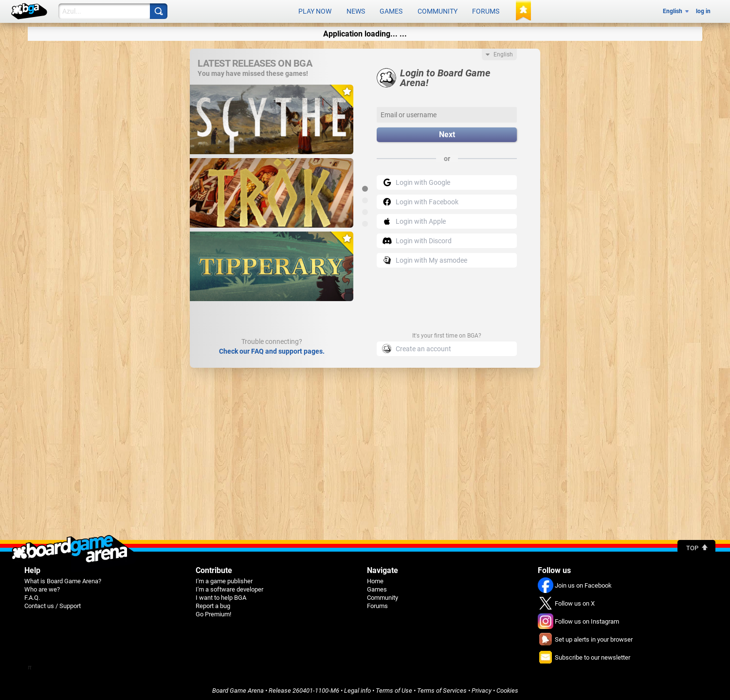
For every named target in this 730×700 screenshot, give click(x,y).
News (356, 11)
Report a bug (213, 604)
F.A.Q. (32, 596)
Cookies (507, 689)
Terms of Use (394, 689)
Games (391, 11)
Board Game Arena (238, 689)
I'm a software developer (229, 587)
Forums (486, 11)
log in (703, 11)
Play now (315, 11)
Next (447, 133)
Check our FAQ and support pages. (272, 349)
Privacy (482, 689)
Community (438, 11)
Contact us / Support (53, 604)
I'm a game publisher (224, 579)
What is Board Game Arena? (63, 579)
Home (375, 579)
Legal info (357, 689)
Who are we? (42, 587)
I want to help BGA (221, 596)
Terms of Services (442, 689)
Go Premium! (213, 612)
